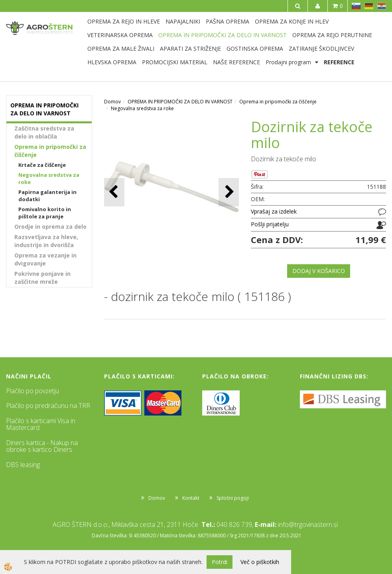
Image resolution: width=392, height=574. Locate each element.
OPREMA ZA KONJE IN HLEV (292, 21)
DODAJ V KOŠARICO (319, 271)
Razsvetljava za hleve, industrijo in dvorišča (46, 241)
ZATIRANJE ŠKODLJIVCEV (321, 48)
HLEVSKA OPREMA (112, 62)
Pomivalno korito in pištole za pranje (45, 213)
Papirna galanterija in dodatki (47, 196)
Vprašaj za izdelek (274, 211)
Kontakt (191, 498)
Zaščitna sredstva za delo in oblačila (44, 132)
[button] (229, 192)
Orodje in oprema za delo (50, 227)
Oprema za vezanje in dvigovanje (45, 259)
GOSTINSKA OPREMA (255, 48)
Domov (112, 102)
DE (369, 6)
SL (356, 6)
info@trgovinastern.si (308, 525)
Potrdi (220, 562)
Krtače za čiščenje (42, 165)
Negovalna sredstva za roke (49, 179)
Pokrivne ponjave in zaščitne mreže (42, 278)
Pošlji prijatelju (270, 224)
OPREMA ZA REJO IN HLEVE (124, 21)
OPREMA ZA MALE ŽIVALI (121, 48)
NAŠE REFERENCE (236, 62)
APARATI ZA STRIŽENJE (190, 48)
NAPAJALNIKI (183, 21)
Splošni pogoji (233, 498)
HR (382, 6)
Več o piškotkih (260, 562)
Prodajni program (288, 62)
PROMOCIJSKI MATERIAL (175, 62)
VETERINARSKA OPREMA (120, 35)
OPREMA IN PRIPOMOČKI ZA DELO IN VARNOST (223, 35)
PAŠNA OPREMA (228, 21)
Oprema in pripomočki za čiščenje (50, 151)
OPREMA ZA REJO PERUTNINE (332, 35)
